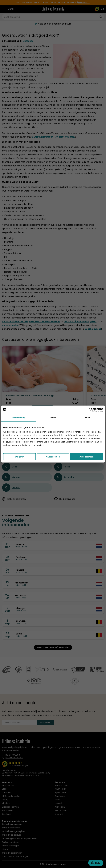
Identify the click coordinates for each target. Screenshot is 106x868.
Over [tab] (88, 418)
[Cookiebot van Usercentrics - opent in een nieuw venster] (91, 410)
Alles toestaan (87, 457)
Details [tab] (53, 418)
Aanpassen (53, 457)
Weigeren (19, 457)
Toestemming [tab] (18, 418)
